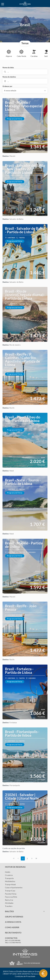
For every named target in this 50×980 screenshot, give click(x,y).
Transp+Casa (10, 891)
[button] (25, 91)
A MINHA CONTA (13, 922)
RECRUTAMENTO (13, 933)
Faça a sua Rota (11, 897)
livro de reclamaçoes (32, 963)
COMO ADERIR (12, 927)
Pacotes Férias (11, 894)
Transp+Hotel (10, 884)
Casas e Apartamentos (14, 887)
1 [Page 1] (23, 859)
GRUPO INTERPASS (14, 917)
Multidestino (10, 881)
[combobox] (25, 81)
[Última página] (36, 858)
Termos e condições (39, 974)
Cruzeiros (9, 875)
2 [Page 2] (27, 859)
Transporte (9, 878)
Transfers (9, 906)
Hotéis (8, 872)
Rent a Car (9, 900)
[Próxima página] (32, 858)
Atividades (9, 903)
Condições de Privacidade (25, 976)
